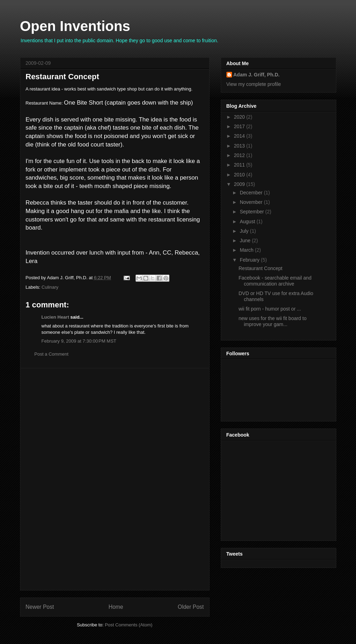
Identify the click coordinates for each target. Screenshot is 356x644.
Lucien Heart (55, 317)
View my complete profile (254, 84)
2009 (240, 184)
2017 (240, 126)
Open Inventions (75, 26)
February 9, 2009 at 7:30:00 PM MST (79, 341)
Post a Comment (52, 354)
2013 (240, 146)
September (252, 212)
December (252, 193)
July (245, 231)
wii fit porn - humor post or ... (270, 309)
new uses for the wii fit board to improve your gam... (272, 321)
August (248, 221)
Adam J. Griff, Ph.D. (257, 75)
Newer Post (40, 607)
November (252, 202)
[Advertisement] (115, 479)
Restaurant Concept (63, 77)
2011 (240, 165)
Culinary (50, 287)
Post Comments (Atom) (129, 625)
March (247, 250)
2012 (240, 155)
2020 (240, 117)
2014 (240, 136)
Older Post (191, 607)
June (246, 240)
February (250, 260)
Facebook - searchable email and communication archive (275, 281)
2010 (240, 175)
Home (116, 607)
